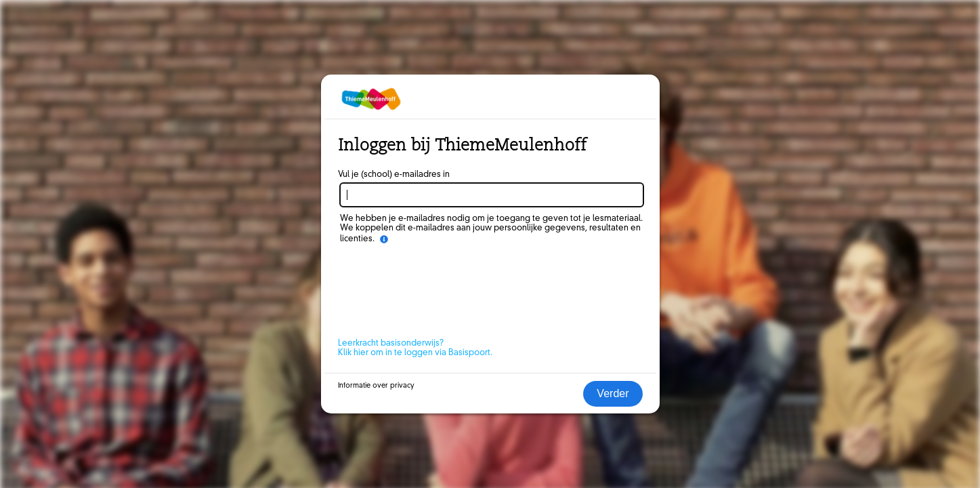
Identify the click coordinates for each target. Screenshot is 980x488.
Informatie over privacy (376, 386)
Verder (613, 393)
